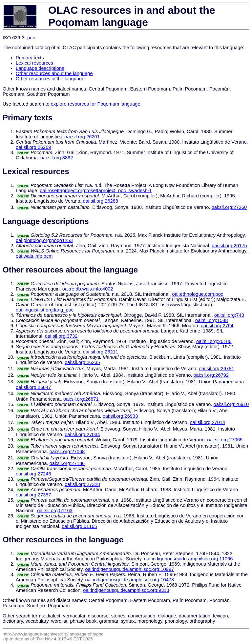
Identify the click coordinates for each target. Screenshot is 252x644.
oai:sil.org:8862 (57, 158)
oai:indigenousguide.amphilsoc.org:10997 (130, 569)
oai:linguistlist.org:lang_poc (45, 310)
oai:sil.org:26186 (214, 341)
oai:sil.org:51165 (79, 526)
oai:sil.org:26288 (101, 201)
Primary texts (30, 58)
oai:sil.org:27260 (229, 207)
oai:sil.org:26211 (101, 352)
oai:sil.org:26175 (229, 246)
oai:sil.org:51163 (55, 511)
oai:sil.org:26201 (82, 137)
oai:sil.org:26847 (33, 387)
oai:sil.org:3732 (61, 336)
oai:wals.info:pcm (34, 256)
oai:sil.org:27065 (225, 440)
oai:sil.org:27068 (67, 452)
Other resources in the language (50, 79)
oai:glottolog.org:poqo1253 (44, 240)
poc (31, 38)
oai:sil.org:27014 (208, 422)
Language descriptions (40, 68)
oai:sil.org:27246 (33, 474)
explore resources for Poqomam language (96, 104)
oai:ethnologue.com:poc (198, 294)
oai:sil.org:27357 (33, 495)
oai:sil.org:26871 (81, 399)
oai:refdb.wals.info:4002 (88, 289)
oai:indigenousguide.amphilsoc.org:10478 (130, 580)
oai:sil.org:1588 (211, 320)
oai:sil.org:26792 (211, 375)
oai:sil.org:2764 (217, 326)
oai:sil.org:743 (229, 315)
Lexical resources (34, 63)
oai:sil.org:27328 (82, 484)
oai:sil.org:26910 (231, 404)
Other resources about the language (54, 73)
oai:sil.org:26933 (120, 416)
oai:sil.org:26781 (217, 369)
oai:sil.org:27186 (67, 463)
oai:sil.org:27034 (82, 434)
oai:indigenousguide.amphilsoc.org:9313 (126, 590)
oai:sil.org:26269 (33, 147)
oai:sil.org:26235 (82, 362)
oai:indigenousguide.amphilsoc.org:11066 (189, 559)
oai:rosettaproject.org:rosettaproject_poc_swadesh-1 (96, 191)
